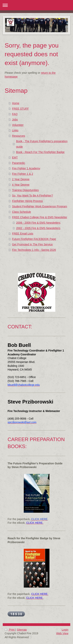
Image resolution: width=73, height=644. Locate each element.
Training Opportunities (25, 190)
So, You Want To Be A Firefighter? (33, 196)
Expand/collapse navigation (36, 5)
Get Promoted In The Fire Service (32, 244)
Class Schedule (22, 212)
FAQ (15, 114)
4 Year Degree (21, 185)
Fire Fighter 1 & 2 (23, 174)
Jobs (15, 119)
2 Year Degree (21, 179)
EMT (15, 158)
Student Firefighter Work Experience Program (40, 206)
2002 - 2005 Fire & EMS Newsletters (38, 228)
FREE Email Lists (23, 234)
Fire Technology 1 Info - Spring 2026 (34, 250)
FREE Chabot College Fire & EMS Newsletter (40, 217)
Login (65, 630)
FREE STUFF (20, 109)
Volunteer (18, 125)
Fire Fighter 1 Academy (26, 168)
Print (10, 630)
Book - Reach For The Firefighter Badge (40, 152)
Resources (19, 136)
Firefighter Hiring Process (27, 201)
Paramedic (19, 163)
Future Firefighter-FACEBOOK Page (34, 239)
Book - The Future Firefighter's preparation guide (42, 144)
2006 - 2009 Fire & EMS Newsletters (38, 223)
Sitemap (22, 630)
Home (16, 103)
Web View (62, 633)
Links (15, 130)
